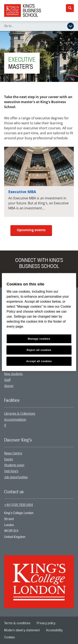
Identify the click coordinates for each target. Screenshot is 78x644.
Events (9, 459)
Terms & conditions (17, 623)
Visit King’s (11, 471)
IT (5, 426)
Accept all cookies (39, 361)
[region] (39, 322)
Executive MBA (22, 192)
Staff (7, 380)
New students (13, 374)
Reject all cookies (39, 350)
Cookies (9, 637)
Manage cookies (39, 339)
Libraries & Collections (20, 414)
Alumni (9, 386)
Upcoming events (31, 230)
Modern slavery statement (22, 630)
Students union (14, 465)
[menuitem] (39, 374)
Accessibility (54, 630)
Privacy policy (46, 623)
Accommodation (15, 420)
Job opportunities (16, 477)
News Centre (13, 453)
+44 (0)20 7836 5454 (19, 505)
